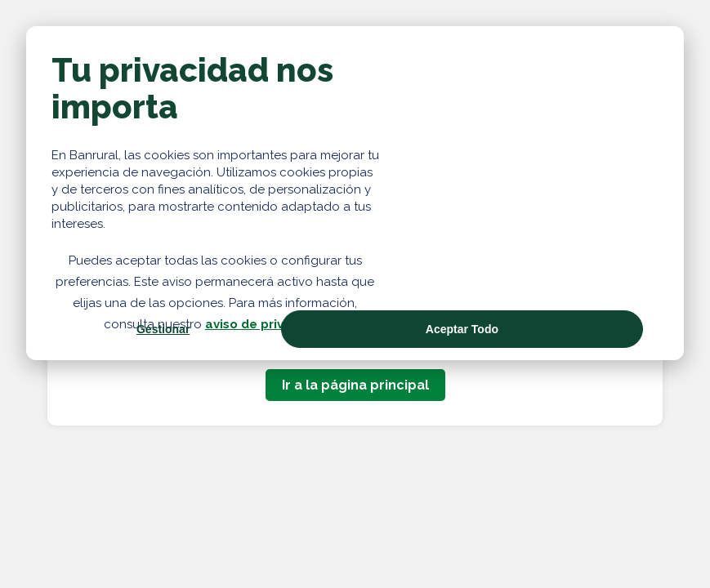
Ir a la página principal (355, 385)
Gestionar (163, 329)
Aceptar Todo (462, 329)
